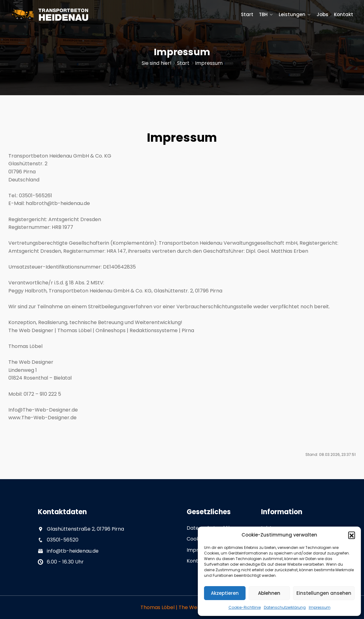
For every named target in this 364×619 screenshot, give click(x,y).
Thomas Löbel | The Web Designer (182, 607)
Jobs (322, 14)
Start (247, 14)
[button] (352, 535)
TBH (263, 14)
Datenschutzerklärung (285, 607)
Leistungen (292, 14)
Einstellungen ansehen (324, 593)
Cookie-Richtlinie (245, 607)
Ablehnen (269, 593)
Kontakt (344, 14)
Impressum (320, 607)
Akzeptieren (225, 593)
